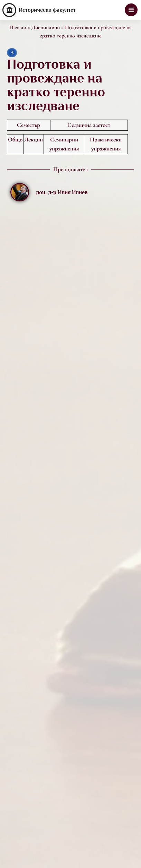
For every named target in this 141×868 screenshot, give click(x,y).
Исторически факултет (47, 10)
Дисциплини (46, 27)
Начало (18, 27)
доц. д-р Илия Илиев (62, 192)
